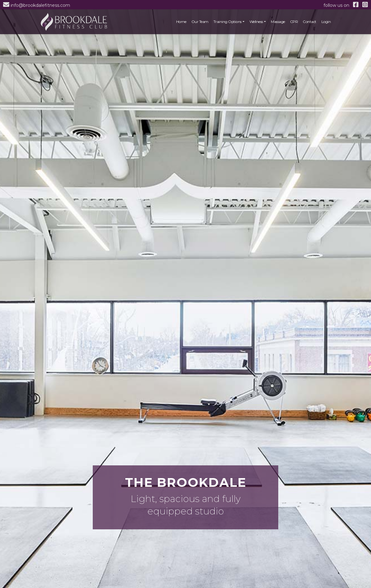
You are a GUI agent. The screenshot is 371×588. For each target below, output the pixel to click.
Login (326, 22)
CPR (294, 22)
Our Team (200, 22)
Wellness (256, 22)
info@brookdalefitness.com (40, 5)
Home (181, 22)
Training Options (228, 22)
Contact (310, 22)
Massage (278, 22)
